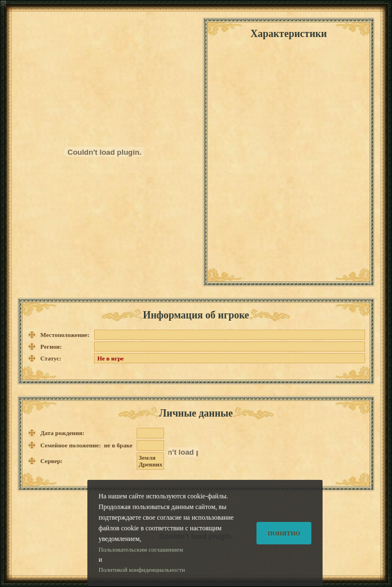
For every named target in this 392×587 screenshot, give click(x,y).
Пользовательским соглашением (141, 554)
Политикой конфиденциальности (142, 575)
